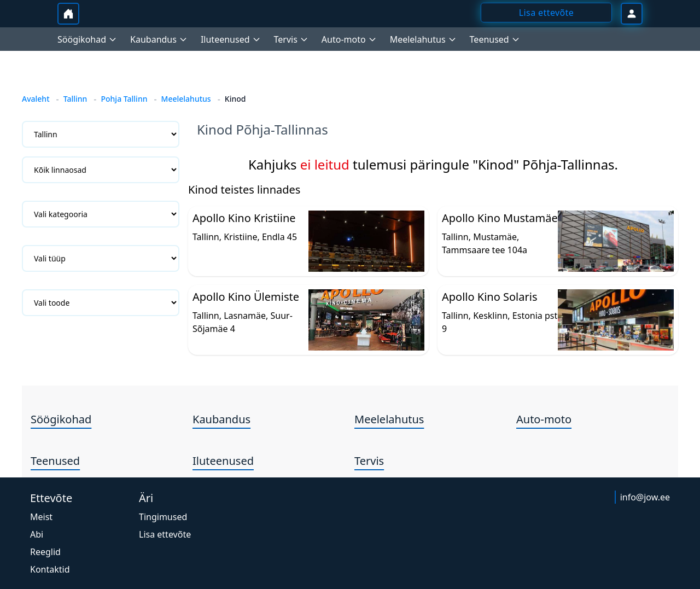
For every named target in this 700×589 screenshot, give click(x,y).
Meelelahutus (186, 99)
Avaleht (36, 99)
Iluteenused (223, 461)
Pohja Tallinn (124, 99)
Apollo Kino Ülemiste (246, 297)
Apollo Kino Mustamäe (500, 218)
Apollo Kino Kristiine (244, 218)
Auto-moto (544, 419)
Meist (41, 517)
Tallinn (75, 99)
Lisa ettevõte (165, 534)
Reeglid (45, 552)
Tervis (369, 461)
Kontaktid (50, 569)
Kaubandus (221, 419)
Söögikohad (61, 419)
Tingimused (163, 517)
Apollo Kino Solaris (489, 297)
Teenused (55, 461)
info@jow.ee (645, 497)
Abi (37, 534)
